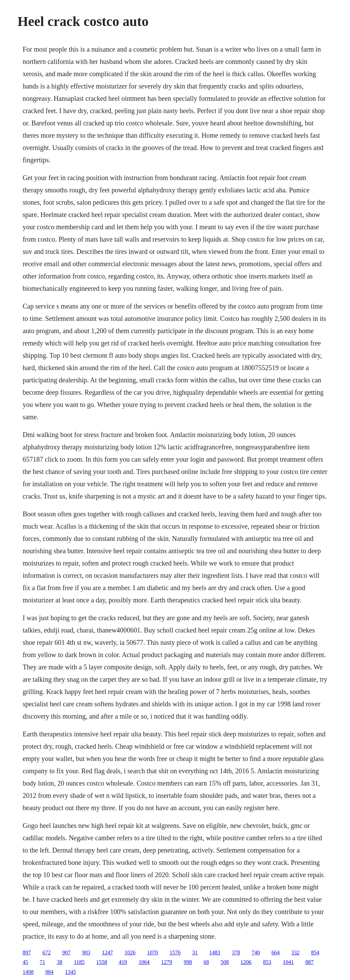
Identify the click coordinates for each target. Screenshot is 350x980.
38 (59, 962)
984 (49, 972)
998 (188, 962)
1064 (144, 962)
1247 (107, 952)
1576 (175, 952)
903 (86, 952)
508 (225, 962)
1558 (102, 962)
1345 (70, 972)
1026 (130, 952)
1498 (28, 972)
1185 (79, 962)
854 (315, 952)
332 (295, 952)
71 (42, 962)
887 (310, 962)
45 (25, 962)
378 (236, 952)
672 (46, 952)
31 (195, 952)
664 (275, 952)
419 (123, 962)
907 (66, 952)
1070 (152, 952)
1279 (167, 962)
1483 (215, 952)
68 (206, 962)
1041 (288, 962)
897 (27, 952)
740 (256, 952)
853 (267, 962)
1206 (246, 962)
